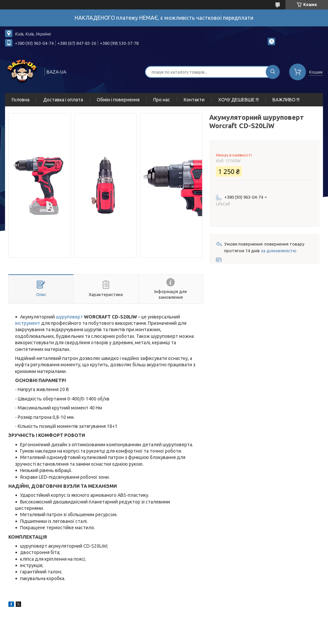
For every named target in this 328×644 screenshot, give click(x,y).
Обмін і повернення (118, 100)
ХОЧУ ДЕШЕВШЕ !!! (238, 100)
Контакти (194, 100)
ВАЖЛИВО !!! (286, 100)
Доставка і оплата (63, 100)
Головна (21, 100)
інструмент (28, 323)
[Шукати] (273, 72)
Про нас (162, 100)
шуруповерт (69, 317)
